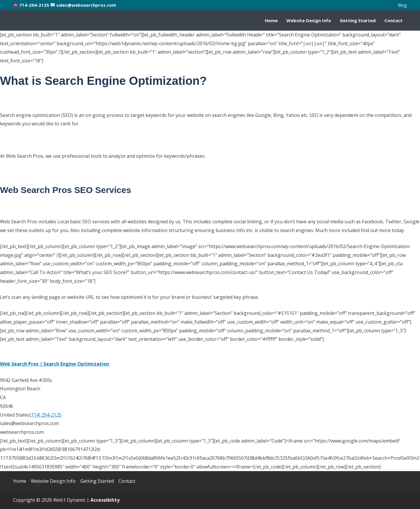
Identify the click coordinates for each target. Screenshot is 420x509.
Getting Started (358, 20)
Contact (393, 20)
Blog (402, 5)
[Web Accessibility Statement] (105, 500)
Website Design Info (309, 20)
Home (271, 20)
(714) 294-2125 (45, 415)
